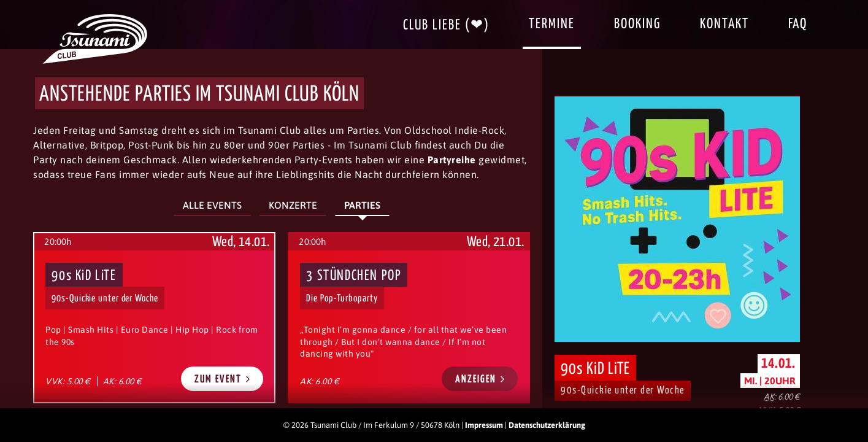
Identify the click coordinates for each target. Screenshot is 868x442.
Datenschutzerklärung (547, 425)
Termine (552, 24)
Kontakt (724, 24)
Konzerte (293, 205)
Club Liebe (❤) (446, 25)
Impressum (484, 425)
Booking (637, 24)
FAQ (798, 24)
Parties (362, 205)
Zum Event (223, 379)
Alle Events (212, 205)
